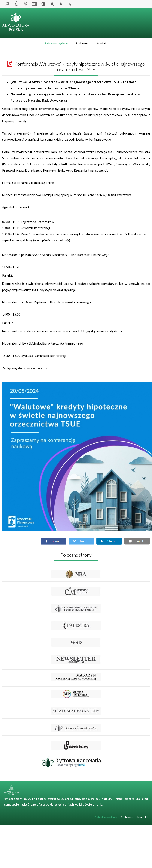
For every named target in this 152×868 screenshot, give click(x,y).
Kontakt (102, 43)
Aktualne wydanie (57, 43)
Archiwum (82, 43)
